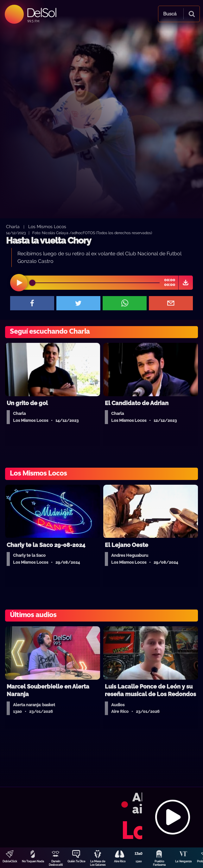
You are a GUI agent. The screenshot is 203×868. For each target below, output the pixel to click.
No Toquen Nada (33, 861)
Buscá (170, 14)
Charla (13, 226)
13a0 (139, 861)
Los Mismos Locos (47, 226)
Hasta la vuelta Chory (48, 241)
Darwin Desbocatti (56, 863)
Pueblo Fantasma (159, 863)
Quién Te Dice (76, 861)
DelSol (41, 12)
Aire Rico (120, 861)
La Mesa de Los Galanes (98, 863)
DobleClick (10, 861)
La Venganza (183, 861)
